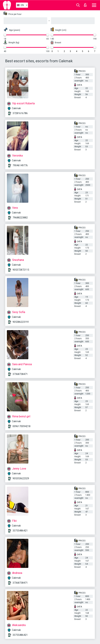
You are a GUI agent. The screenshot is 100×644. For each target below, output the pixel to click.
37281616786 (20, 113)
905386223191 (21, 322)
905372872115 (21, 270)
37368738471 (20, 374)
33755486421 (20, 531)
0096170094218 (21, 426)
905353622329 (21, 478)
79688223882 (20, 218)
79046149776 (20, 165)
